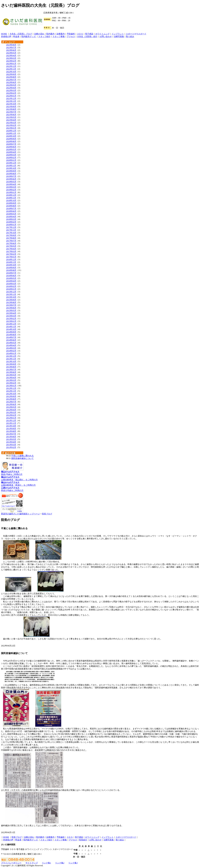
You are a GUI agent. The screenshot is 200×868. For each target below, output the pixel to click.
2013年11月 (11, 359)
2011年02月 (11, 447)
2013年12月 (11, 356)
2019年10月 (11, 168)
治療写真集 (119, 36)
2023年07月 (11, 47)
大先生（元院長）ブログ (21, 34)
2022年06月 (11, 82)
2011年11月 (11, 423)
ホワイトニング (102, 34)
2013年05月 (11, 375)
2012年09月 (11, 396)
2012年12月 (11, 388)
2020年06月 (11, 147)
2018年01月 (11, 225)
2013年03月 (11, 380)
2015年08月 (11, 302)
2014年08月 (11, 335)
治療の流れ (39, 34)
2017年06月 (11, 243)
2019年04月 (11, 184)
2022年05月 (11, 85)
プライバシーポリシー (11, 863)
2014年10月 (11, 329)
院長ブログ (47, 514)
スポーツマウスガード (136, 34)
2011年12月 (11, 421)
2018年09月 (11, 203)
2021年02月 (11, 125)
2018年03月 (11, 219)
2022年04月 (11, 88)
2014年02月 (11, 351)
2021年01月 (11, 128)
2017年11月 (11, 230)
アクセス (71, 36)
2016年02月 (11, 286)
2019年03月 (11, 187)
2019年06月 (11, 179)
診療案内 (61, 34)
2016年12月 (11, 259)
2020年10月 (11, 136)
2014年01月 (11, 353)
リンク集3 (73, 863)
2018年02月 (11, 222)
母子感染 (89, 34)
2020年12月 (11, 131)
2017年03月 (11, 251)
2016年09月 (11, 268)
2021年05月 (11, 117)
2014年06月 (11, 340)
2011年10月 (11, 426)
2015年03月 (11, 316)
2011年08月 (11, 431)
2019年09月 (11, 171)
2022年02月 (11, 93)
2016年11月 (11, 262)
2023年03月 (11, 58)
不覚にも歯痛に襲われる (22, 456)
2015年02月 (11, 319)
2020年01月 (11, 160)
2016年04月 (11, 281)
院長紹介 (83, 840)
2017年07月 (11, 241)
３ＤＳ (80, 34)
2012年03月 (11, 412)
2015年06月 (11, 308)
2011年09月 (11, 429)
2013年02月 (11, 383)
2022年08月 (11, 77)
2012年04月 (11, 410)
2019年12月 (11, 163)
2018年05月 (11, 214)
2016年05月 (11, 278)
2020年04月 (11, 152)
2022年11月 (11, 69)
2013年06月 (11, 372)
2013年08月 (11, 367)
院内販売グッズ (29, 36)
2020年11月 (11, 133)
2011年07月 (11, 434)
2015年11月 (11, 294)
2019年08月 (11, 174)
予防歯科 (71, 34)
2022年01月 (11, 96)
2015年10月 (11, 297)
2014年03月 (11, 348)
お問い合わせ (106, 36)
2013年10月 (11, 361)
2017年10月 (11, 233)
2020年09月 (11, 139)
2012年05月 (11, 407)
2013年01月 (11, 386)
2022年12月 (11, 66)
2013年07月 (11, 370)
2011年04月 (11, 442)
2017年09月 (11, 235)
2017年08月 (11, 238)
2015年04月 (11, 313)
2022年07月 (11, 80)
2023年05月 (11, 53)
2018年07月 (11, 209)
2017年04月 (11, 249)
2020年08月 (11, 141)
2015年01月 (11, 321)
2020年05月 (11, 149)
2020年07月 (11, 144)
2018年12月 (11, 195)
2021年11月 (11, 101)
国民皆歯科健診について (22, 458)
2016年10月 (11, 265)
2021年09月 (11, 107)
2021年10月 (11, 104)
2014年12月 (11, 324)
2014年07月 (11, 337)
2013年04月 (11, 378)
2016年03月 (11, 284)
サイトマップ (32, 863)
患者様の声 (6, 36)
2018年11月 (11, 198)
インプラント (118, 34)
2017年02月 (11, 254)
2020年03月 (11, 155)
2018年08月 (11, 206)
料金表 (16, 36)
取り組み (130, 36)
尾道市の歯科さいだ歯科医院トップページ (20, 514)
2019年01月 (11, 192)
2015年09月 (11, 300)
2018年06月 (11, 211)
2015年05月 (11, 310)
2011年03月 (11, 445)
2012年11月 (11, 391)
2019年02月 (11, 190)
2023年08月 (11, 45)
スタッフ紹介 (44, 36)
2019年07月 (11, 176)
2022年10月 (11, 72)
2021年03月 (11, 123)
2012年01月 (11, 418)
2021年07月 (11, 112)
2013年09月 (11, 364)
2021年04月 (11, 120)
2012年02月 (11, 415)
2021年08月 (11, 109)
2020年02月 (11, 158)
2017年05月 (11, 246)
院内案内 (50, 34)
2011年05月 (11, 439)
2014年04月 (11, 345)
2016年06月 (11, 276)
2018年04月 (11, 217)
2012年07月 (11, 402)
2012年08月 (11, 399)
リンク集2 (60, 863)
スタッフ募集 (59, 36)
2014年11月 (11, 327)
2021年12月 (11, 98)
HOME (4, 34)
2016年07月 (11, 273)
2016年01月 (11, 289)
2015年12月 (11, 292)
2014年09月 (11, 332)
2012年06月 (11, 404)
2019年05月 (11, 182)
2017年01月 (11, 257)
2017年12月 (11, 227)
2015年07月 (11, 305)
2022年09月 (11, 74)
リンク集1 (46, 863)
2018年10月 (11, 200)
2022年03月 (11, 90)
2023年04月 (11, 56)
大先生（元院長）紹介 (87, 36)
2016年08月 (11, 270)
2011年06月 (11, 437)
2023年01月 (11, 64)
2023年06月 (11, 50)
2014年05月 (11, 343)
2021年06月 (11, 115)
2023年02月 (11, 61)
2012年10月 (11, 394)
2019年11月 (11, 166)
